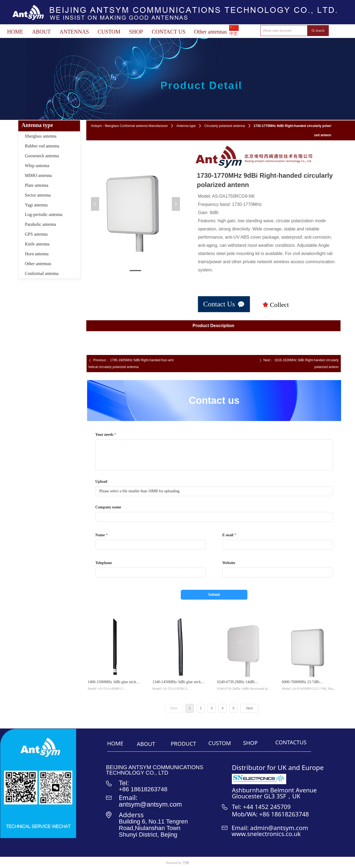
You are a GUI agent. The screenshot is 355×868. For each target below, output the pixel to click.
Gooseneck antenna (42, 156)
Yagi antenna (36, 205)
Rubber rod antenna (42, 146)
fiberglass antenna (41, 136)
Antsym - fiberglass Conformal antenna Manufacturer (129, 126)
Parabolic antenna (40, 224)
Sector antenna (38, 195)
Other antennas (38, 264)
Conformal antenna (42, 273)
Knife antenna (37, 244)
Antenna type (186, 126)
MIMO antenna (38, 175)
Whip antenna (37, 166)
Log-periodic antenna (44, 214)
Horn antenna (37, 254)
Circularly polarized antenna (225, 126)
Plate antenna (37, 185)
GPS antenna (36, 234)
